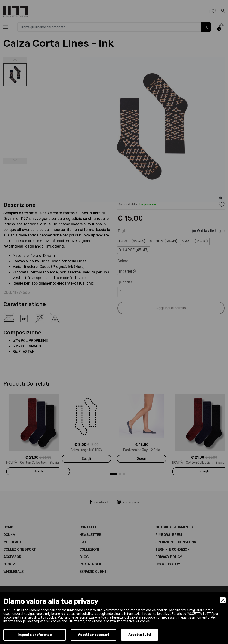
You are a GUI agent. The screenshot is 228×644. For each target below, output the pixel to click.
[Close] (223, 600)
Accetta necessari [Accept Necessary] (93, 635)
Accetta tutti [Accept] (140, 635)
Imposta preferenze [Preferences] (35, 635)
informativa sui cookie (133, 621)
